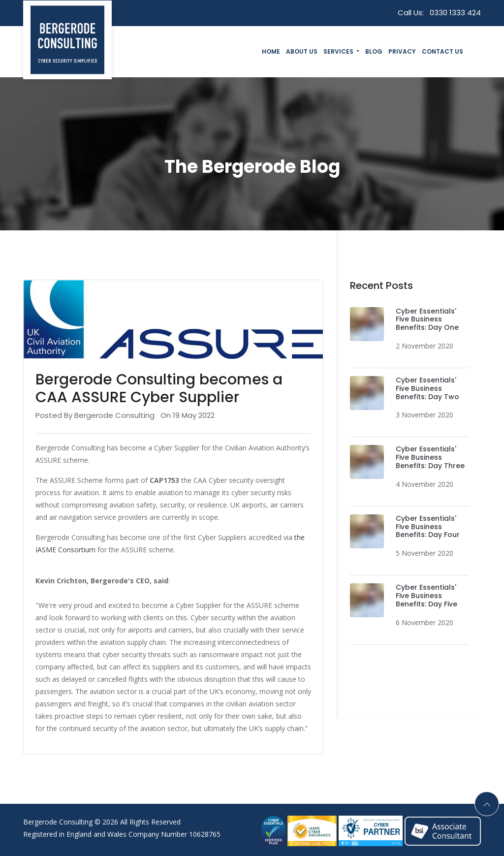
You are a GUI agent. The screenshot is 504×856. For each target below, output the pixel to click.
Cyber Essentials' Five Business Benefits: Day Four (428, 527)
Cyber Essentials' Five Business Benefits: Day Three (430, 457)
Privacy (402, 51)
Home (271, 51)
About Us (302, 51)
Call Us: (439, 13)
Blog (374, 51)
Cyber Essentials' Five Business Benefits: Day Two (427, 388)
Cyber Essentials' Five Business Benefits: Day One (427, 319)
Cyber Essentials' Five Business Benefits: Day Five (426, 596)
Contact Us (442, 51)
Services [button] (339, 51)
